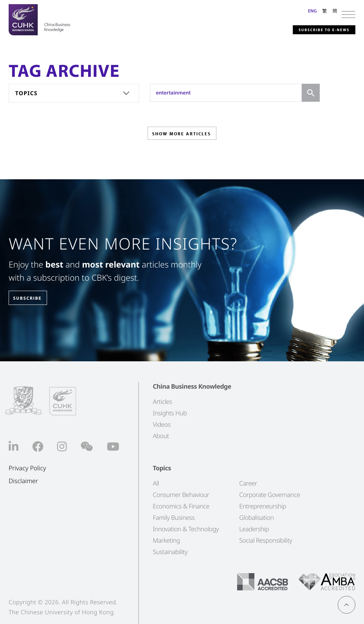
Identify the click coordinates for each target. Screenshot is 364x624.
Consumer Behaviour (181, 495)
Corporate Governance (270, 495)
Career (248, 483)
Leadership (254, 529)
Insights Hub (170, 413)
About (161, 436)
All (156, 483)
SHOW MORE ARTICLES (181, 136)
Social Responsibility (266, 540)
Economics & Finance (181, 506)
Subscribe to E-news (310, 29)
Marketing (166, 540)
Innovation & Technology (186, 529)
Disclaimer (23, 481)
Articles (162, 401)
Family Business (174, 517)
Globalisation (256, 517)
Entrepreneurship (263, 506)
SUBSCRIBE (34, 298)
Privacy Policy (27, 468)
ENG (312, 11)
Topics (26, 93)
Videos (162, 424)
